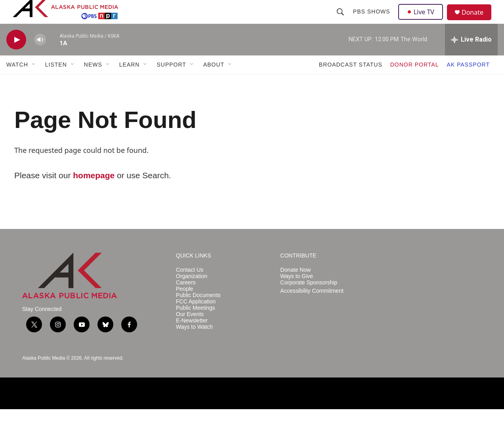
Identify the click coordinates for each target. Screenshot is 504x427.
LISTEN (56, 82)
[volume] (40, 58)
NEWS (93, 82)
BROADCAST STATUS (351, 82)
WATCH (17, 82)
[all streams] (471, 57)
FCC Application (196, 319)
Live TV (423, 21)
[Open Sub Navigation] (34, 82)
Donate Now (295, 288)
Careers (186, 300)
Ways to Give (297, 294)
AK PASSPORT (468, 82)
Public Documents (198, 313)
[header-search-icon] (341, 21)
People (185, 307)
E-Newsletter (192, 338)
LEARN (130, 82)
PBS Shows (372, 21)
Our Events (190, 332)
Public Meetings (196, 326)
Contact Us (190, 288)
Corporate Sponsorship (309, 300)
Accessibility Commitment (312, 309)
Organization (192, 294)
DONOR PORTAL (415, 82)
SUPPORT (171, 82)
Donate (477, 22)
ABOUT (214, 82)
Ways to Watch (194, 345)
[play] (16, 58)
